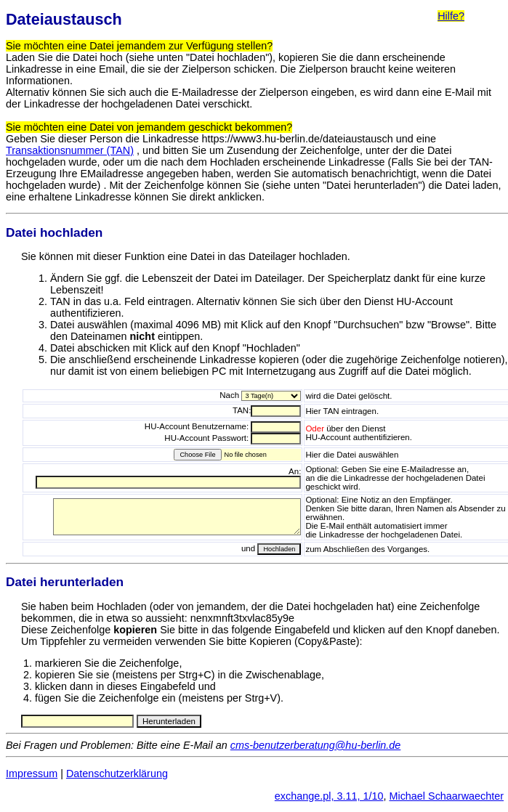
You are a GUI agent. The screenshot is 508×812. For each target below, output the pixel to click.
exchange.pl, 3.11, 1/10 (329, 796)
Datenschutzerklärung (117, 774)
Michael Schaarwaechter (446, 796)
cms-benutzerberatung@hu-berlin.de (316, 745)
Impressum (32, 774)
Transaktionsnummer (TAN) (70, 150)
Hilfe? (451, 16)
